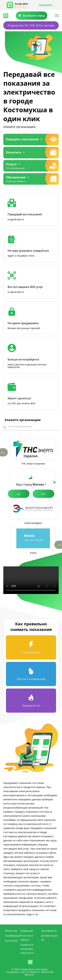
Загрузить (46, 5)
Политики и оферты (27, 938)
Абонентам (11, 931)
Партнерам (11, 941)
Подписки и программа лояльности (27, 949)
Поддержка (27, 931)
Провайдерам (12, 936)
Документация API (49, 938)
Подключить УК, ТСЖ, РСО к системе (31, 25)
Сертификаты (49, 931)
